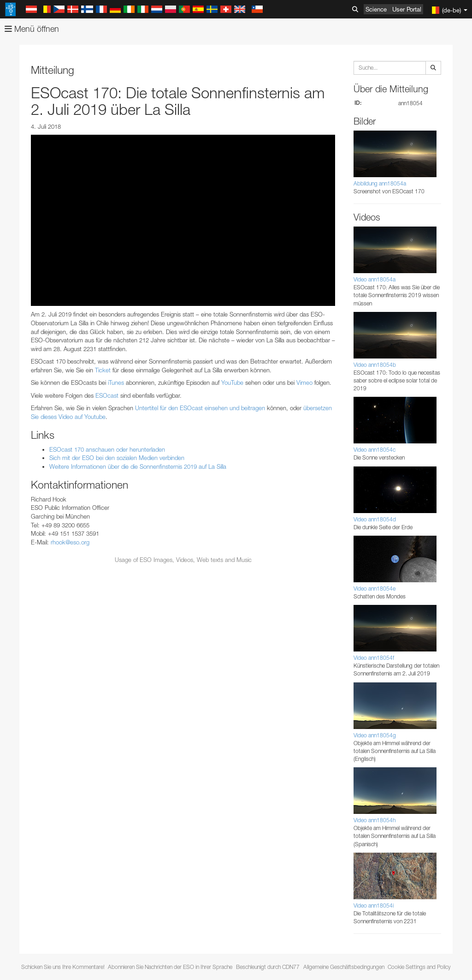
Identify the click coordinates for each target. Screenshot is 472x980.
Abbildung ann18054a (380, 183)
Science (376, 9)
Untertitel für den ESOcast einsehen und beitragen (200, 408)
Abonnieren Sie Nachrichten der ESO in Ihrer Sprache (170, 967)
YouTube (232, 382)
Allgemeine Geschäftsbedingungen (344, 967)
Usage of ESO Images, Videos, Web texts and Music (183, 560)
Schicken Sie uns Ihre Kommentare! (63, 967)
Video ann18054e (375, 589)
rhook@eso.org (70, 542)
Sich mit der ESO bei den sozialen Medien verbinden (117, 458)
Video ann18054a (375, 279)
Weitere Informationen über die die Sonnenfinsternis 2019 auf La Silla (138, 466)
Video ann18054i (374, 905)
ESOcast (107, 395)
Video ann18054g (375, 735)
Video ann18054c (375, 450)
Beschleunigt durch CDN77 (268, 967)
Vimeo (304, 382)
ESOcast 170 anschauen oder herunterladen (107, 449)
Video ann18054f (374, 658)
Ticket (103, 370)
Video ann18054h (375, 820)
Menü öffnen (32, 29)
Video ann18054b (375, 365)
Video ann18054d (375, 519)
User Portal (407, 9)
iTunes (116, 382)
